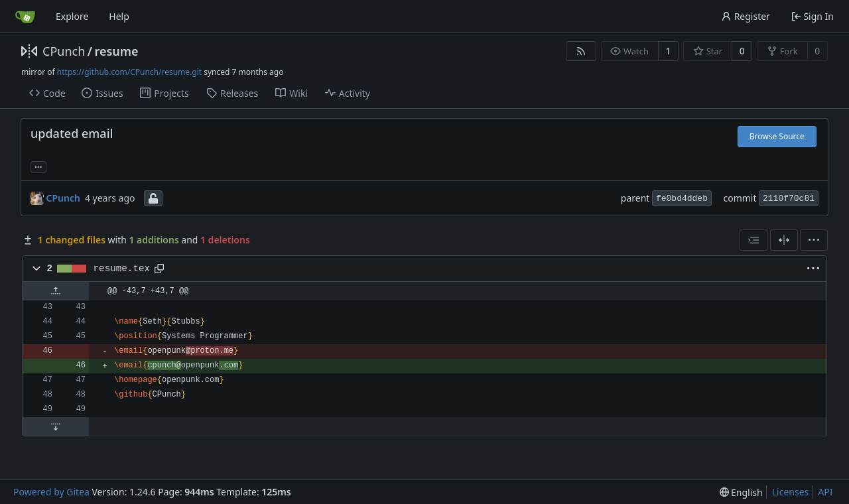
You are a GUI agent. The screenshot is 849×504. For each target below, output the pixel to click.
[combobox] (753, 240)
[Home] (25, 17)
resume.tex (122, 269)
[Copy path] (159, 269)
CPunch (64, 51)
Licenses (791, 492)
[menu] (814, 240)
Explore (72, 16)
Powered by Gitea (51, 492)
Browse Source (777, 136)
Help (119, 16)
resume (116, 51)
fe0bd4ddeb (682, 199)
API (825, 492)
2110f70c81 (789, 199)
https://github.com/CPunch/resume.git (129, 72)
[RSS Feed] (581, 51)
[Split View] (784, 240)
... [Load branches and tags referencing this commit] (38, 166)
